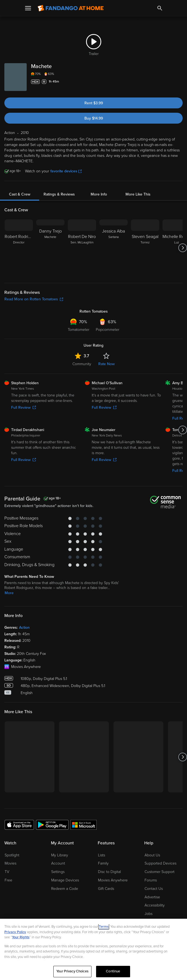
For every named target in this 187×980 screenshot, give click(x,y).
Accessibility (155, 905)
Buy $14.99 (94, 118)
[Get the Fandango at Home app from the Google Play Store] (52, 825)
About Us (152, 855)
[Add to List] (179, 82)
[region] (93, 949)
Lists (102, 855)
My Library (60, 855)
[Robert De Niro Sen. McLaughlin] (82, 248)
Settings (58, 872)
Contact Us (154, 889)
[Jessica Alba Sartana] (114, 248)
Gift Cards (106, 889)
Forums (151, 880)
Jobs (148, 914)
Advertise (152, 897)
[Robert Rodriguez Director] (19, 248)
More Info (99, 194)
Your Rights (21, 937)
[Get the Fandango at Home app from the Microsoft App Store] (84, 825)
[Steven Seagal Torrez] (145, 248)
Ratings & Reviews (59, 194)
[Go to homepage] (71, 8)
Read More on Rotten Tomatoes (34, 299)
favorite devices (66, 171)
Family (103, 863)
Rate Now (106, 364)
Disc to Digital (109, 872)
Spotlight (12, 855)
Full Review (24, 407)
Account (58, 863)
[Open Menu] (28, 8)
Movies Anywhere (113, 880)
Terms (104, 927)
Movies (10, 863)
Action (24, 628)
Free (8, 880)
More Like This (138, 194)
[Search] (160, 8)
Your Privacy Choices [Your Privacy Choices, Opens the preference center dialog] (72, 971)
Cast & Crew (20, 194)
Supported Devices (160, 863)
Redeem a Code (65, 889)
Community (82, 364)
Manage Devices (65, 880)
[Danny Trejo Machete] (50, 248)
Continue (113, 971)
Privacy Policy (15, 932)
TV (7, 872)
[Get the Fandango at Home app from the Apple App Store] (19, 825)
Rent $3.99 (94, 103)
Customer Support (160, 872)
